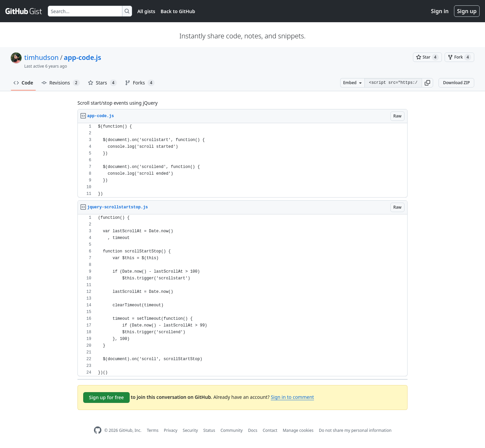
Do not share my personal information (355, 430)
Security (190, 430)
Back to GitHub (178, 11)
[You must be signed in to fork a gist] (459, 57)
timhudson (41, 57)
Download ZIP (456, 83)
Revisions (61, 83)
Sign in (440, 11)
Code (23, 83)
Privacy (171, 430)
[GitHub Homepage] (98, 430)
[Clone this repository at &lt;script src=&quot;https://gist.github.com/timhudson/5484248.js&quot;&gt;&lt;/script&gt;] (393, 83)
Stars (102, 83)
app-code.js (83, 57)
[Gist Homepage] (24, 11)
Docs (253, 430)
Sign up (467, 11)
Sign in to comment (292, 397)
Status (209, 430)
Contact (270, 430)
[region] (243, 160)
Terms (153, 430)
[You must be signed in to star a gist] (427, 57)
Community (232, 430)
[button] (427, 83)
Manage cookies (298, 430)
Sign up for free (106, 397)
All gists (146, 11)
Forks (140, 83)
